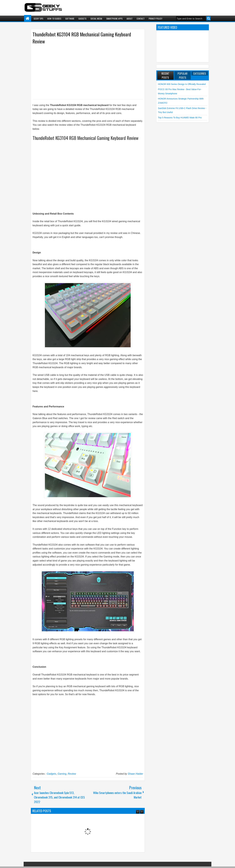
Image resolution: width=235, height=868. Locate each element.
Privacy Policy (155, 19)
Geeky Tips (38, 19)
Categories (200, 73)
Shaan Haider (135, 774)
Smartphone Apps (114, 19)
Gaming (62, 774)
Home (28, 19)
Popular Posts (183, 75)
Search (208, 18)
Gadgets (82, 19)
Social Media (96, 19)
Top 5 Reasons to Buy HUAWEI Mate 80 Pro (180, 118)
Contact (141, 19)
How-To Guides (54, 19)
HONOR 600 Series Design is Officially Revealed (182, 84)
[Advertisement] (85, 72)
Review (72, 774)
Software (70, 19)
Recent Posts (165, 75)
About (130, 19)
